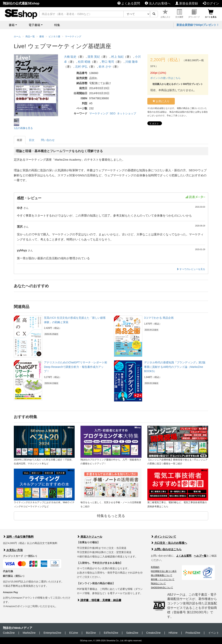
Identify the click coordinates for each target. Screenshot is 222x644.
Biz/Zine (91, 633)
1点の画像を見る (23, 128)
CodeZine (9, 633)
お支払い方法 (13, 550)
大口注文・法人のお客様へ (169, 543)
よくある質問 (129, 3)
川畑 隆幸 (131, 62)
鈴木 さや (105, 67)
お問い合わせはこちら (166, 549)
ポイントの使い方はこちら (165, 78)
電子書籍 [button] (34, 25)
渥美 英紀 (94, 57)
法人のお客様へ (158, 3)
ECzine (74, 633)
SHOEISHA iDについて (162, 587)
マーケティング (99, 113)
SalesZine (132, 633)
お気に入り (165, 14)
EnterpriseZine (52, 633)
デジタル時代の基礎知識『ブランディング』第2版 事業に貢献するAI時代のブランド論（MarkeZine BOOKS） (175, 367)
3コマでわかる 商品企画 (159, 318)
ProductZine (193, 633)
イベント (214, 633)
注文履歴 (179, 14)
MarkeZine (29, 633)
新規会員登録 (187, 3)
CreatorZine (153, 633)
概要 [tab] (20, 140)
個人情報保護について (162, 575)
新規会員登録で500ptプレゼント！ (198, 25)
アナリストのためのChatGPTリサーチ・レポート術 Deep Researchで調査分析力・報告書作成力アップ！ (75, 367)
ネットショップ (127, 113)
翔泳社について (158, 583)
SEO (113, 113)
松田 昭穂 (84, 62)
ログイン (211, 3)
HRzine (173, 633)
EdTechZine (111, 633)
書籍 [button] (12, 25)
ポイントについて (163, 537)
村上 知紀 (117, 57)
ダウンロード (194, 14)
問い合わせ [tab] (48, 140)
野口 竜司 (108, 62)
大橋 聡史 (70, 57)
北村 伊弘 (81, 67)
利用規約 (155, 567)
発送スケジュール (90, 537)
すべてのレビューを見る (191, 269)
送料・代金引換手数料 (18, 537)
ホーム (17, 37)
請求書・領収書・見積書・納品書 (99, 600)
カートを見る (211, 14)
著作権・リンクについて (163, 579)
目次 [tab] (32, 140)
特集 (57, 25)
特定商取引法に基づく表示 (164, 571)
